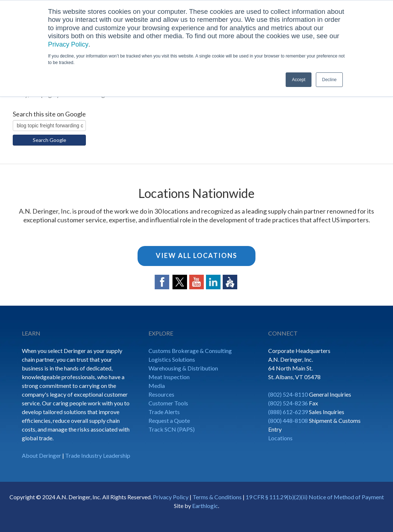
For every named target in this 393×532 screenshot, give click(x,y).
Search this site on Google (49, 114)
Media (157, 386)
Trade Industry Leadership (98, 455)
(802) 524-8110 (288, 394)
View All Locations (196, 255)
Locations (280, 438)
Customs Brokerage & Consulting (190, 351)
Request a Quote (169, 420)
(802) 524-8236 (288, 403)
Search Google (49, 140)
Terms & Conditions (217, 497)
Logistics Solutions (172, 359)
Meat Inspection (169, 377)
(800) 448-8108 (288, 420)
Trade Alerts (164, 412)
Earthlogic (205, 506)
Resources (161, 394)
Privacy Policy (69, 44)
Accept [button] (299, 80)
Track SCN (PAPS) (172, 429)
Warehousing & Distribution (183, 368)
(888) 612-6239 (288, 412)
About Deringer (41, 455)
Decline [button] (329, 80)
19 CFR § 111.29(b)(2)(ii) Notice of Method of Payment (315, 497)
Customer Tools (168, 403)
